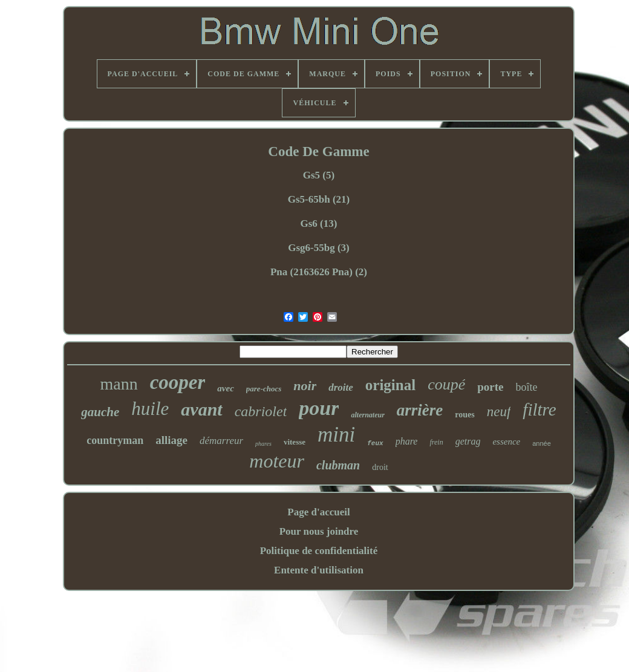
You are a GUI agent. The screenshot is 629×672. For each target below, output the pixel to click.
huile (150, 409)
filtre (539, 409)
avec (225, 388)
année (542, 443)
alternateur (367, 415)
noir (305, 386)
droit (380, 467)
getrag (468, 441)
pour (319, 408)
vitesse (295, 442)
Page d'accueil (318, 512)
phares (263, 444)
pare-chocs (264, 389)
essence (506, 442)
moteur (277, 461)
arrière (420, 410)
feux (375, 443)
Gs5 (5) (319, 175)
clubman (338, 465)
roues (464, 415)
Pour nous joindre (319, 531)
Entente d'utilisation (319, 570)
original (390, 385)
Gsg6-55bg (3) (319, 248)
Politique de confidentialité (319, 551)
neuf (499, 412)
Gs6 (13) (319, 223)
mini (336, 435)
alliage (171, 440)
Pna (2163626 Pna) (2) (319, 272)
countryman (115, 440)
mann (119, 384)
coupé (446, 384)
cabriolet (261, 411)
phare (407, 441)
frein (436, 442)
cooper (178, 382)
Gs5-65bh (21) (319, 199)
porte (490, 387)
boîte (527, 387)
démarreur (221, 441)
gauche (100, 412)
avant (201, 409)
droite (341, 387)
